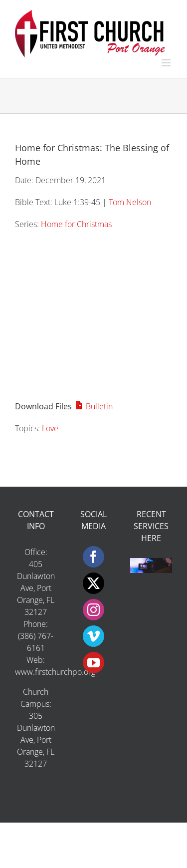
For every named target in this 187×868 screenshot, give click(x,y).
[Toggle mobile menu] (167, 63)
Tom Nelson (130, 202)
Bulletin (93, 406)
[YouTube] (93, 663)
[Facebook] (93, 557)
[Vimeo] (93, 636)
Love (50, 428)
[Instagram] (93, 610)
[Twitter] (93, 583)
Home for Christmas (76, 224)
